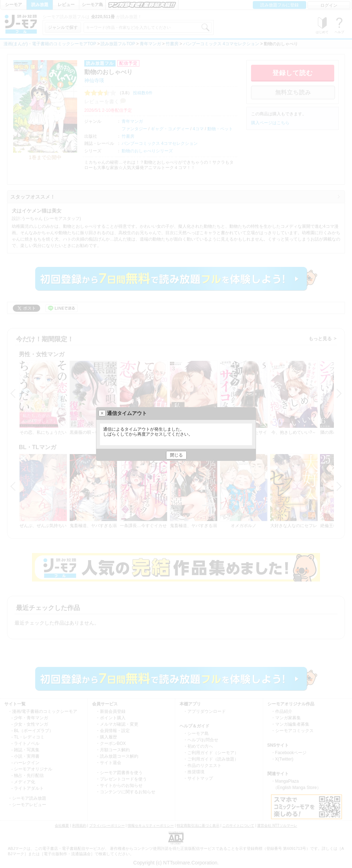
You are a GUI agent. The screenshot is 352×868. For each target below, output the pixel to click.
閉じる (176, 455)
